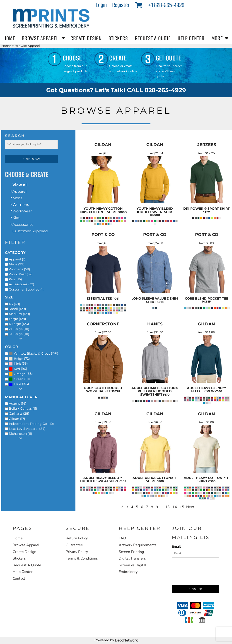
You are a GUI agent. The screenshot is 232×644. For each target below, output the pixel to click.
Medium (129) (19, 314)
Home (6, 46)
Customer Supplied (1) (26, 289)
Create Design (24, 552)
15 (182, 507)
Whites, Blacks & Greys (32, 353)
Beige (18, 359)
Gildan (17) (17, 419)
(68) (21, 374)
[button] (139, 5)
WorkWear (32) (21, 274)
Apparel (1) (17, 259)
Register (121, 5)
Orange (20, 374)
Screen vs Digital (133, 565)
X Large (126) (19, 324)
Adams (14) (18, 404)
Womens (21, 205)
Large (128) (17, 319)
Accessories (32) (22, 284)
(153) (19, 384)
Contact (19, 579)
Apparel (19, 191)
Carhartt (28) (19, 413)
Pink (17, 364)
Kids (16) (15, 279)
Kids (16, 218)
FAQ (122, 538)
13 (167, 507)
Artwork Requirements (138, 545)
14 (175, 507)
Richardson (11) (21, 434)
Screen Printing (131, 552)
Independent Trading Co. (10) (31, 424)
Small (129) (17, 309)
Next (190, 507)
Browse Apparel (26, 545)
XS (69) (14, 304)
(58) (18, 364)
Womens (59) (19, 269)
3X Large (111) (19, 334)
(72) (19, 359)
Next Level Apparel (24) (27, 429)
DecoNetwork (126, 640)
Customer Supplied (30, 231)
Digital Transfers (132, 558)
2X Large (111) (19, 329)
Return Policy (77, 538)
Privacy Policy (77, 552)
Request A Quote (27, 565)
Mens (17, 198)
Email (176, 547)
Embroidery (128, 572)
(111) (19, 379)
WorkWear (22, 211)
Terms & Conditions (82, 558)
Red (17, 369)
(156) (34, 353)
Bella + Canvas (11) (23, 409)
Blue (17, 384)
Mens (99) (17, 264)
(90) (18, 369)
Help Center (23, 572)
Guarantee (74, 545)
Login (101, 5)
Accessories (23, 225)
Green (19, 379)
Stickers (19, 558)
